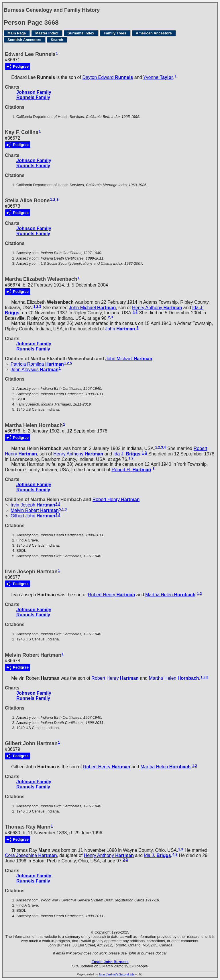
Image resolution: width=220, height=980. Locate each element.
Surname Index (81, 33)
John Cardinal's (108, 974)
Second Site (127, 974)
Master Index (47, 33)
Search (57, 40)
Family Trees (115, 33)
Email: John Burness (110, 962)
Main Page (17, 33)
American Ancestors (154, 33)
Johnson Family (34, 92)
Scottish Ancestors (24, 40)
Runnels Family (33, 97)
